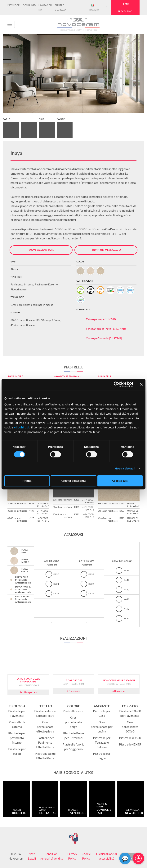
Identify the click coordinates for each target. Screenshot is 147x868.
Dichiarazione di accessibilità (106, 856)
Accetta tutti (120, 481)
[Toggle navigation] (10, 24)
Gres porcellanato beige (73, 722)
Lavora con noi (45, 7)
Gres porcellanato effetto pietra (45, 727)
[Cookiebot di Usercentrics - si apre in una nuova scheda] (116, 384)
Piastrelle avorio (73, 711)
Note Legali (32, 856)
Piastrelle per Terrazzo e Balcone (102, 742)
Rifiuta (27, 481)
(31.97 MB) (104, 338)
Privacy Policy (72, 856)
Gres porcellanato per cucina (102, 727)
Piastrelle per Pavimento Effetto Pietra (45, 742)
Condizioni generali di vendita (51, 856)
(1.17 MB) (101, 319)
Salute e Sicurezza (60, 7)
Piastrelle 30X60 (130, 738)
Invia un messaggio (106, 250)
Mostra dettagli (125, 468)
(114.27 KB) (106, 329)
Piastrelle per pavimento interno (17, 738)
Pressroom (14, 5)
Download (29, 5)
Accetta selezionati (73, 481)
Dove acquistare (42, 250)
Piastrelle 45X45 (130, 744)
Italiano (94, 7)
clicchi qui (22, 427)
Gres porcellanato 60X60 (130, 727)
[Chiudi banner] (141, 384)
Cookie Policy (86, 856)
